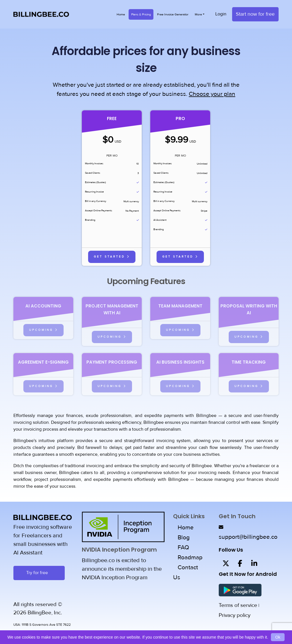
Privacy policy (235, 615)
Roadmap (190, 558)
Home (121, 14)
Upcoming (43, 330)
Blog (184, 538)
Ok (278, 637)
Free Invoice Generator (173, 14)
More (198, 14)
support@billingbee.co (248, 537)
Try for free (39, 573)
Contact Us (185, 573)
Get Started (112, 257)
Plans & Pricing (141, 14)
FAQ (183, 548)
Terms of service (238, 605)
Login (221, 14)
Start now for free (255, 14)
